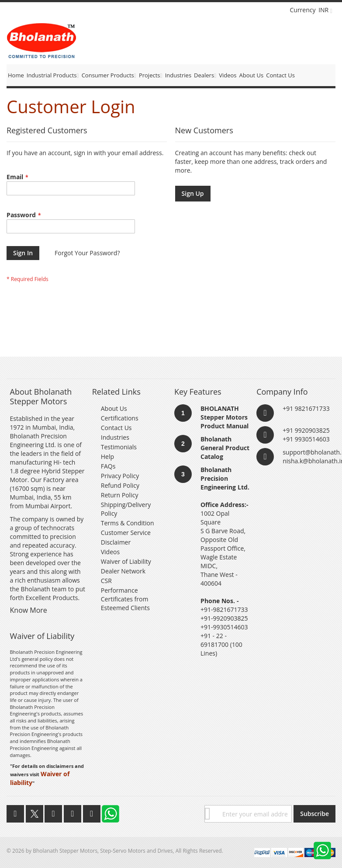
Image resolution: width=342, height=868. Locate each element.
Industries (115, 437)
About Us (114, 408)
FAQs (108, 466)
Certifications (120, 418)
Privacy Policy (120, 476)
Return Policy (120, 495)
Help (107, 457)
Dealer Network (123, 571)
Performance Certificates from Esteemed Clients (125, 599)
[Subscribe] (314, 814)
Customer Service (126, 533)
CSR (106, 581)
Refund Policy (120, 485)
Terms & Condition (128, 523)
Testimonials (119, 447)
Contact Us (116, 428)
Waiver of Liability (126, 561)
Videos (110, 552)
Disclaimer (116, 542)
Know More (29, 610)
